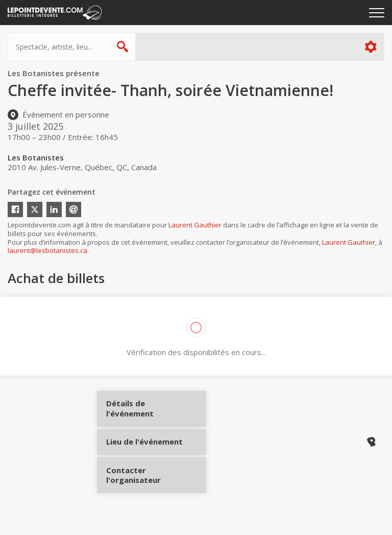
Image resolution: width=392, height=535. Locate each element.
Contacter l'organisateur (144, 480)
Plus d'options (370, 47)
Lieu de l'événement (144, 446)
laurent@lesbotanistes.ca (47, 250)
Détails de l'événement (144, 412)
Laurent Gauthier (195, 225)
